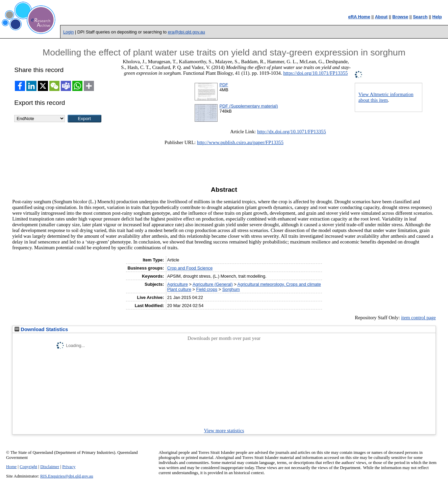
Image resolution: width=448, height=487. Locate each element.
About (381, 17)
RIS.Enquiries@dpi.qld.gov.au (67, 476)
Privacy (69, 467)
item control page (418, 318)
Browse (400, 17)
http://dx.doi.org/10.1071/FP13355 (292, 132)
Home (11, 467)
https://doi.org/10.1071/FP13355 (315, 73)
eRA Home (359, 17)
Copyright (28, 467)
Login (68, 32)
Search (420, 17)
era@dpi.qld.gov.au (186, 32)
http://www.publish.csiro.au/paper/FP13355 (240, 142)
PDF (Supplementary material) (249, 106)
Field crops (207, 289)
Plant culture (179, 289)
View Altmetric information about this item (386, 97)
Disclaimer (50, 467)
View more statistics (224, 431)
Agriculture (178, 284)
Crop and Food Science (190, 268)
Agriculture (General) (213, 284)
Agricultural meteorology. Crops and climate (279, 284)
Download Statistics (41, 329)
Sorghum (231, 289)
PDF (224, 85)
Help (437, 17)
